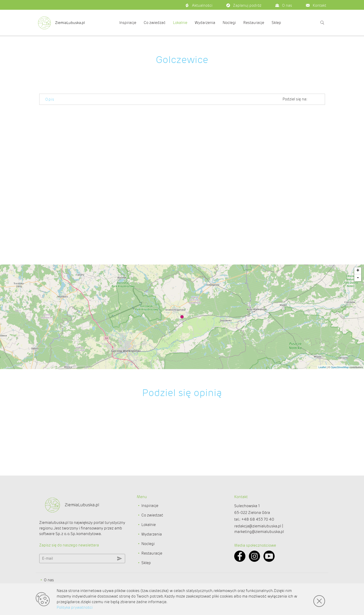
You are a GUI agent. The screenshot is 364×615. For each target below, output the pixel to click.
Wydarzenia (205, 23)
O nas (49, 580)
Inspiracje (128, 23)
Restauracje (254, 23)
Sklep (276, 23)
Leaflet (322, 367)
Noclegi (229, 23)
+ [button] (358, 271)
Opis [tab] (50, 99)
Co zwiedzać (155, 23)
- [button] (358, 278)
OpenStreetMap (340, 367)
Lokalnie (180, 23)
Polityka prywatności (75, 607)
